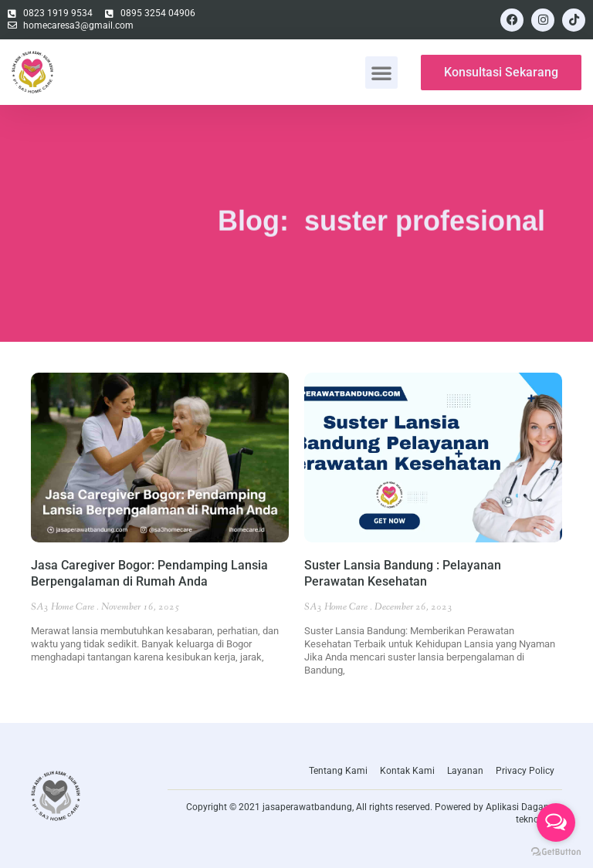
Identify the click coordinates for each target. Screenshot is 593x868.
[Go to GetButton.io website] (556, 852)
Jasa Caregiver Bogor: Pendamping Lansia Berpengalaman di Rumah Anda (149, 573)
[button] (381, 73)
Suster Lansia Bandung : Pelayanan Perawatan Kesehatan (403, 573)
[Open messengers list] (556, 822)
